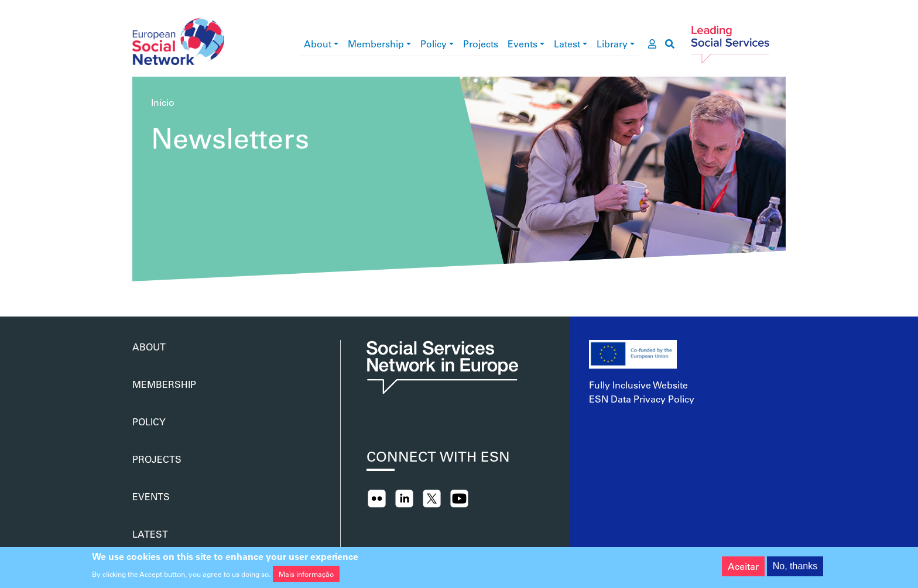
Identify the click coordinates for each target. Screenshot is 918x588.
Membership (376, 44)
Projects (481, 44)
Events (523, 44)
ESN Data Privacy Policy (642, 399)
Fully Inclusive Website (638, 385)
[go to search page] (670, 44)
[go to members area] (652, 44)
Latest (567, 44)
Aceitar (743, 568)
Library (612, 44)
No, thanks (795, 568)
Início (163, 102)
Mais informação (306, 577)
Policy (434, 44)
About (318, 44)
